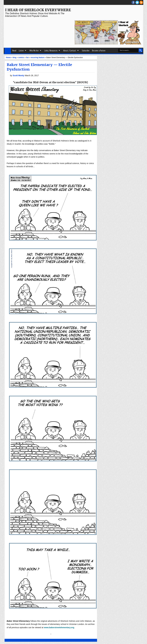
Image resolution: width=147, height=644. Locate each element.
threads (137, 2)
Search (141, 50)
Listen (21, 51)
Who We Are (34, 51)
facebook (133, 2)
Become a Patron (99, 51)
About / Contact (70, 51)
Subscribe (86, 51)
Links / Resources (51, 51)
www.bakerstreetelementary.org (59, 627)
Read (14, 51)
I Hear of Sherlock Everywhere (38, 10)
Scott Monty (19, 75)
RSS (141, 2)
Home (8, 51)
